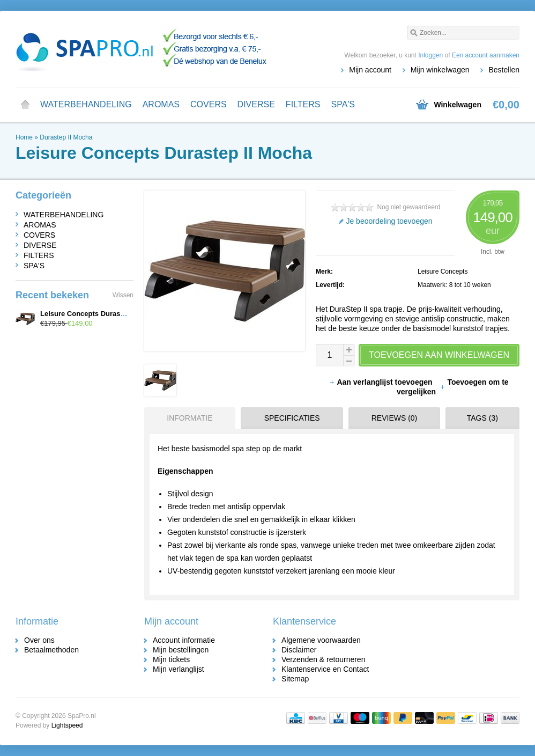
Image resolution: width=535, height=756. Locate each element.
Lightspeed (67, 725)
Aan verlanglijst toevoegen (382, 382)
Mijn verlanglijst (179, 669)
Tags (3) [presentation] (482, 418)
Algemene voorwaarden (321, 640)
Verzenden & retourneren (323, 659)
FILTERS (303, 104)
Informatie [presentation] (190, 418)
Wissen (123, 295)
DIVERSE (256, 104)
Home (25, 105)
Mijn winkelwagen (440, 70)
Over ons (39, 640)
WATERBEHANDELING (86, 104)
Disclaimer (299, 650)
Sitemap (295, 679)
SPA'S (343, 104)
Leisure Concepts (443, 271)
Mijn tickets (171, 659)
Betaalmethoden (51, 650)
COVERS (209, 104)
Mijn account (370, 70)
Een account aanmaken (486, 55)
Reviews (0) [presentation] (395, 418)
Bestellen (504, 70)
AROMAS (161, 104)
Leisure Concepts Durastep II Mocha (101, 314)
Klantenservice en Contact (325, 669)
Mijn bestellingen (181, 650)
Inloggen (430, 55)
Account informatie (184, 640)
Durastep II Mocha (66, 137)
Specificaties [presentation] (292, 418)
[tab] (187, 418)
